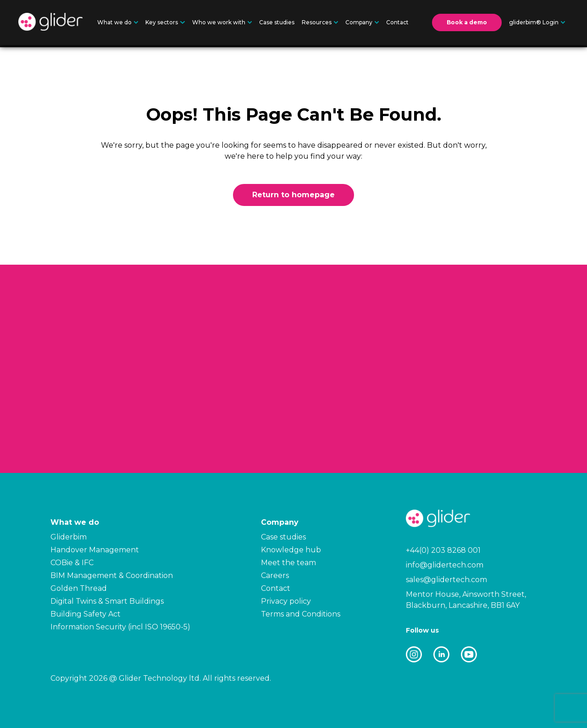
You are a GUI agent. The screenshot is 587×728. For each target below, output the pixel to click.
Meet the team (288, 563)
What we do (118, 22)
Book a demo (467, 22)
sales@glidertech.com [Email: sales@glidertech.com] (446, 580)
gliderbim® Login (537, 22)
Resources (320, 22)
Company (362, 22)
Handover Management (95, 550)
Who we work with (222, 22)
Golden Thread (79, 588)
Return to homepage (293, 195)
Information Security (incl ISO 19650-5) (120, 627)
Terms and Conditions (301, 614)
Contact (397, 22)
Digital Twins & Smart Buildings (107, 601)
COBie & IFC (72, 563)
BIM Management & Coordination (112, 575)
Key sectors (165, 22)
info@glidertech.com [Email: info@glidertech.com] (445, 565)
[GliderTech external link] (414, 656)
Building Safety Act (86, 614)
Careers (275, 575)
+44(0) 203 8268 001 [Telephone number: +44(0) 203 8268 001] (443, 550)
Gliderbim (69, 537)
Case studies (277, 22)
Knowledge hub (291, 550)
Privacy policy (286, 601)
